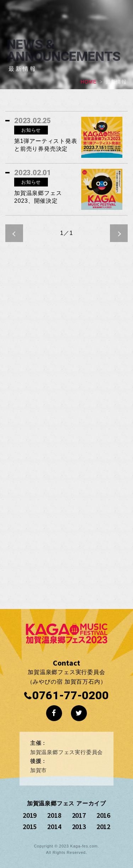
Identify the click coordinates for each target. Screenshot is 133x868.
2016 (103, 815)
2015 (30, 826)
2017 (79, 815)
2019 (30, 815)
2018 (54, 815)
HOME (88, 82)
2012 (103, 826)
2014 (54, 826)
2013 (79, 826)
